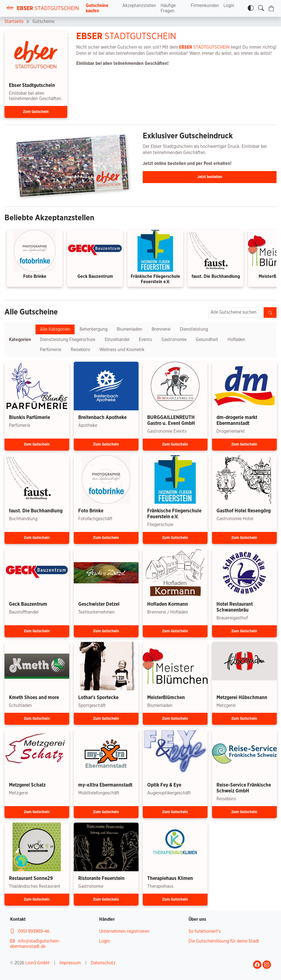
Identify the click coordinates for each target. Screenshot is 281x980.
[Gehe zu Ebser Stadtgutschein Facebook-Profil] (257, 965)
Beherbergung (94, 329)
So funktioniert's (205, 931)
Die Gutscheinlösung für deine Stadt (224, 941)
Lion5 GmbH (37, 963)
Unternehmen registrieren (124, 931)
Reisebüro (80, 350)
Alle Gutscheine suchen (234, 312)
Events (145, 340)
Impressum (70, 963)
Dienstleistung (194, 329)
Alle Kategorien (55, 329)
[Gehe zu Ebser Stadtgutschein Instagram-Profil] (267, 965)
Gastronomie (174, 340)
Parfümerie (51, 350)
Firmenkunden (205, 6)
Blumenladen (129, 329)
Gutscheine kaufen (97, 8)
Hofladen (236, 340)
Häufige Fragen (168, 8)
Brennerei (161, 329)
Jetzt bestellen (210, 177)
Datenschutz (103, 963)
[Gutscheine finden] (261, 8)
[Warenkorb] (271, 9)
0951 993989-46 (30, 931)
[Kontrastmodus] (251, 8)
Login (229, 6)
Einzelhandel (117, 340)
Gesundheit (207, 340)
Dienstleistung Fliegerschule (68, 340)
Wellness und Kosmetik (122, 350)
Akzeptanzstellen (139, 6)
